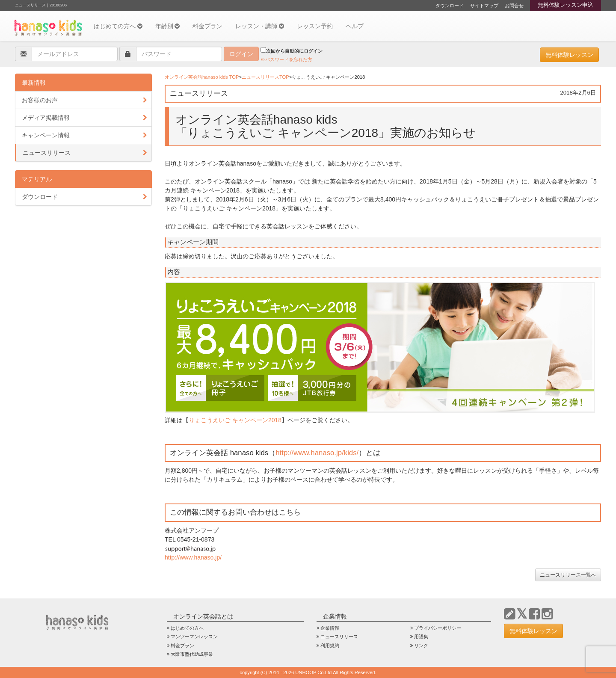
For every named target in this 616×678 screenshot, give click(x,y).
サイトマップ (484, 6)
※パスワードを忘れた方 (286, 59)
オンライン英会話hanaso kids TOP (202, 77)
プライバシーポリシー (438, 628)
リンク (421, 645)
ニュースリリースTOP (265, 77)
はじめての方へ (118, 26)
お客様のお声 (40, 100)
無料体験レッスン (569, 55)
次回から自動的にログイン (292, 50)
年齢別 (168, 26)
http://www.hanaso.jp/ (193, 557)
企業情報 (330, 628)
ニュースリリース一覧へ (568, 575)
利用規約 (330, 645)
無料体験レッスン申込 (566, 5)
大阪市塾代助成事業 (192, 654)
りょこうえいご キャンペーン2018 (235, 420)
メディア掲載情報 (46, 118)
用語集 (421, 637)
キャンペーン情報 (46, 135)
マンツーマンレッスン (194, 637)
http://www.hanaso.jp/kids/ (317, 453)
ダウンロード (450, 6)
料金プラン (207, 26)
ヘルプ (355, 26)
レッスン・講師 (260, 26)
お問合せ (514, 6)
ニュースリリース (47, 153)
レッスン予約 (315, 26)
